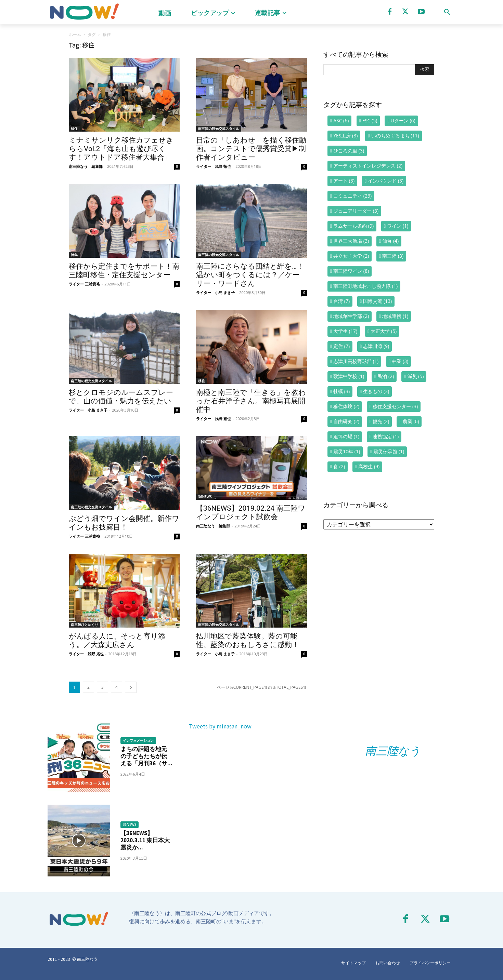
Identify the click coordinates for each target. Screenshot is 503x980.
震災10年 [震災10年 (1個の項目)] (347, 451)
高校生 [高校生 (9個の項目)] (369, 466)
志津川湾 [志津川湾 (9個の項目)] (376, 346)
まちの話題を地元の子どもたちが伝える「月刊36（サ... (145, 756)
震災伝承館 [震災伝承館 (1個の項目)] (389, 451)
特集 (74, 255)
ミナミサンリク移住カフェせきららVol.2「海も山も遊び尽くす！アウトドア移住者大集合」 (121, 149)
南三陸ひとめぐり (85, 625)
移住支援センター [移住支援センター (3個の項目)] (395, 406)
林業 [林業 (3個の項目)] (400, 361)
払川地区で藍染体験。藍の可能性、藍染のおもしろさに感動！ (248, 640)
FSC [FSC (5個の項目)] (370, 120)
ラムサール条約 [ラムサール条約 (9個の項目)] (353, 226)
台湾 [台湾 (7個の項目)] (341, 301)
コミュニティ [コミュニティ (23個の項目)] (352, 196)
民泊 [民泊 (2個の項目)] (386, 376)
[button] (447, 12)
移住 (74, 129)
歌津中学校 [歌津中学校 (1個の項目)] (349, 376)
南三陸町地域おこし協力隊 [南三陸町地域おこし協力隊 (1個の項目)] (365, 286)
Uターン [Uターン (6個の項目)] (403, 120)
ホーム (75, 34)
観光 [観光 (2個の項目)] (381, 421)
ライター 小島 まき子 (215, 292)
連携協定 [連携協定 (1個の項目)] (386, 436)
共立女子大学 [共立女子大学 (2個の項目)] (351, 256)
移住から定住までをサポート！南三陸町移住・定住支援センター (124, 271)
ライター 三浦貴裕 (84, 284)
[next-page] (131, 687)
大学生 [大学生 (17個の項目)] (345, 331)
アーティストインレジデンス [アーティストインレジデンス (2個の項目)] (368, 166)
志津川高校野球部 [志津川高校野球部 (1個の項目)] (356, 361)
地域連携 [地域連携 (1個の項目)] (395, 316)
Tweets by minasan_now (220, 726)
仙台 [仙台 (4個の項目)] (390, 241)
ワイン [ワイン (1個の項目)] (398, 226)
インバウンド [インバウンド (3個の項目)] (386, 181)
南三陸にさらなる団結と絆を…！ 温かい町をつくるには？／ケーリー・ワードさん (250, 275)
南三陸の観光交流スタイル (219, 129)
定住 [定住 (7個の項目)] (341, 346)
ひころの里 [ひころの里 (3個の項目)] (349, 151)
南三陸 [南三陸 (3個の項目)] (393, 256)
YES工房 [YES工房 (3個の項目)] (345, 136)
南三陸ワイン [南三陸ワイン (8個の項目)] (351, 271)
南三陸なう (393, 751)
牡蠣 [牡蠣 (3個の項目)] (341, 391)
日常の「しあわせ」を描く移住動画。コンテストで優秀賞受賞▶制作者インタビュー (251, 149)
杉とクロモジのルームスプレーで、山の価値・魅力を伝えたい (121, 397)
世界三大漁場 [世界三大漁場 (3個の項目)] (351, 241)
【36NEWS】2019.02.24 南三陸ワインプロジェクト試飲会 (251, 513)
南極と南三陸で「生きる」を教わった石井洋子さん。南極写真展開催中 (251, 401)
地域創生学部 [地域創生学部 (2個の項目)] (351, 316)
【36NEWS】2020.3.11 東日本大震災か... (146, 841)
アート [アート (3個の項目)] (344, 181)
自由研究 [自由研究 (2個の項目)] (346, 421)
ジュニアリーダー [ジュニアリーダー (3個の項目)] (356, 211)
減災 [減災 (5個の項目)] (416, 376)
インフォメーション (138, 741)
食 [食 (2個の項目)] (339, 466)
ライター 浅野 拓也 (214, 166)
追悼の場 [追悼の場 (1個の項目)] (346, 436)
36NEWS (205, 497)
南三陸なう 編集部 (86, 166)
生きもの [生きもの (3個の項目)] (376, 391)
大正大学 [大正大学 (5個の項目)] (384, 331)
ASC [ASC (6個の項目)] (341, 120)
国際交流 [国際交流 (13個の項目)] (377, 301)
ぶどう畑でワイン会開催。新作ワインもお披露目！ (124, 523)
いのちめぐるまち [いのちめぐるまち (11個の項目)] (395, 136)
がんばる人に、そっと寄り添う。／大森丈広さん (117, 640)
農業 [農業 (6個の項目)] (411, 421)
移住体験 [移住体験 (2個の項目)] (346, 406)
